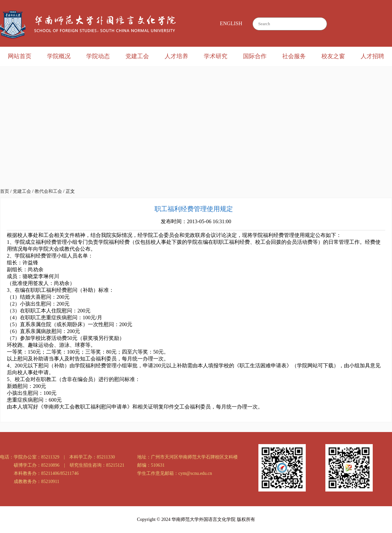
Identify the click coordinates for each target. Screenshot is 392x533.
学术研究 (216, 56)
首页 (5, 191)
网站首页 (20, 56)
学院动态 (98, 56)
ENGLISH (231, 23)
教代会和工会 (48, 191)
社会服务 (294, 56)
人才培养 (176, 56)
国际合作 (255, 56)
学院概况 (59, 56)
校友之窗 (333, 56)
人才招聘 (372, 56)
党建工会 (137, 56)
